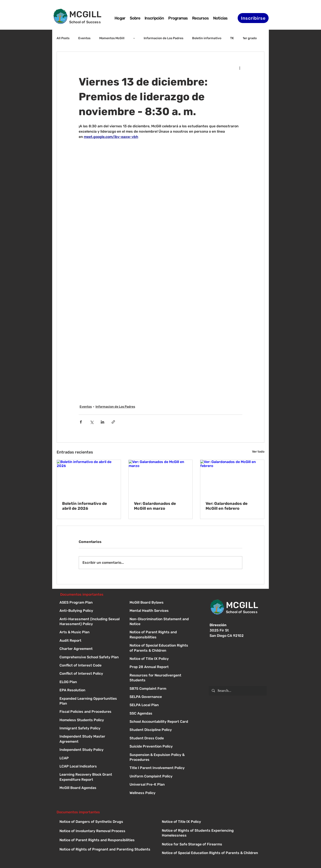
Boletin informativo (207, 38)
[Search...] (238, 691)
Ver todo (258, 452)
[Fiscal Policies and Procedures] (91, 712)
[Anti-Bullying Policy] (91, 611)
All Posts (63, 38)
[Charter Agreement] (91, 649)
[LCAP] (91, 759)
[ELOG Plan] (91, 682)
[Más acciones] (240, 68)
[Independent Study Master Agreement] (91, 737)
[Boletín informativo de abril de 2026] (89, 478)
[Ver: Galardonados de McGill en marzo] (161, 478)
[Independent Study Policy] (91, 750)
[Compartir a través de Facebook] (81, 422)
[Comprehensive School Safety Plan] (91, 658)
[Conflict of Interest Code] (91, 666)
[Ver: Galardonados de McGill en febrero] (232, 478)
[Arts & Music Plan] (91, 633)
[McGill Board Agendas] (91, 788)
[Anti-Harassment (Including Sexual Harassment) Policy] (91, 619)
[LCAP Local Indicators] (91, 767)
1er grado (250, 38)
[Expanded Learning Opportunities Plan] (91, 699)
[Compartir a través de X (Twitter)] (92, 422)
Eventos (84, 38)
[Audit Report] (91, 641)
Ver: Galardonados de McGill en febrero (227, 506)
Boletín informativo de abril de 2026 (85, 506)
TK (232, 38)
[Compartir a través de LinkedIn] (102, 422)
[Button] (161, 603)
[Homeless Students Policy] (91, 720)
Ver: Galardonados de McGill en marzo (155, 506)
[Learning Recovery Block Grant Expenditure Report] (91, 775)
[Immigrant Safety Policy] (91, 729)
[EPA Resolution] (91, 691)
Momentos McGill (112, 38)
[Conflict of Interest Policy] (91, 674)
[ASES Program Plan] (91, 603)
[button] (178, 18)
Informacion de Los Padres (163, 38)
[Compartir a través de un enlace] (113, 422)
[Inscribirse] (253, 18)
